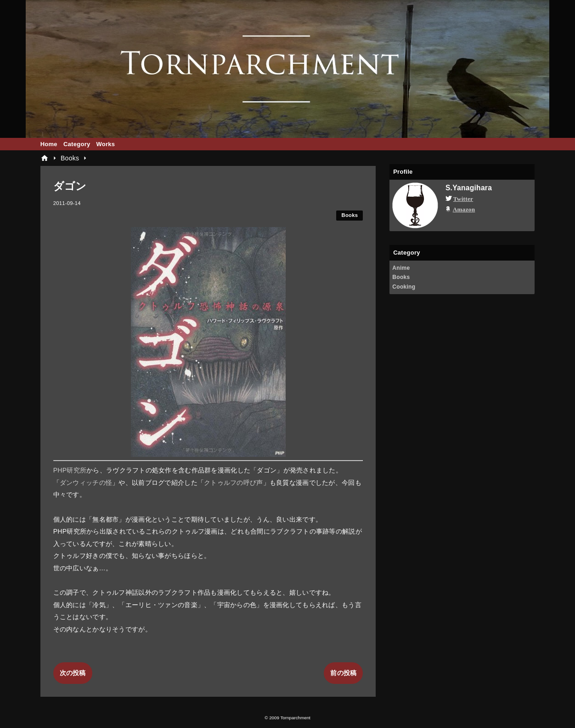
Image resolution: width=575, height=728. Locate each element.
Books (350, 215)
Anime (401, 268)
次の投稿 (73, 673)
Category (77, 144)
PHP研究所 (70, 470)
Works (105, 144)
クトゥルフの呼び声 (234, 483)
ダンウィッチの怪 (86, 483)
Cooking (404, 287)
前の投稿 (343, 673)
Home (49, 144)
